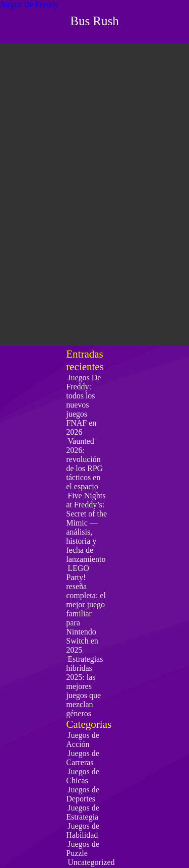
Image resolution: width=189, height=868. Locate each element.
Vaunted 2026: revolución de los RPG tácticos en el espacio (84, 464)
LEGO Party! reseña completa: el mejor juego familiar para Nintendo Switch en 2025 (86, 609)
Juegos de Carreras (83, 758)
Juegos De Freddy (29, 4)
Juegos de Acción (83, 740)
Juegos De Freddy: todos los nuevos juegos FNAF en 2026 (83, 405)
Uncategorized (91, 862)
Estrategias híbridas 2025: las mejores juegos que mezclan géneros (84, 686)
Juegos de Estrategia (83, 812)
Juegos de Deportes (83, 794)
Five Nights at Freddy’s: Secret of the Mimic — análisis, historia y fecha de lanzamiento (86, 527)
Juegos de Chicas (83, 776)
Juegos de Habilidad (83, 830)
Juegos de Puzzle (83, 849)
